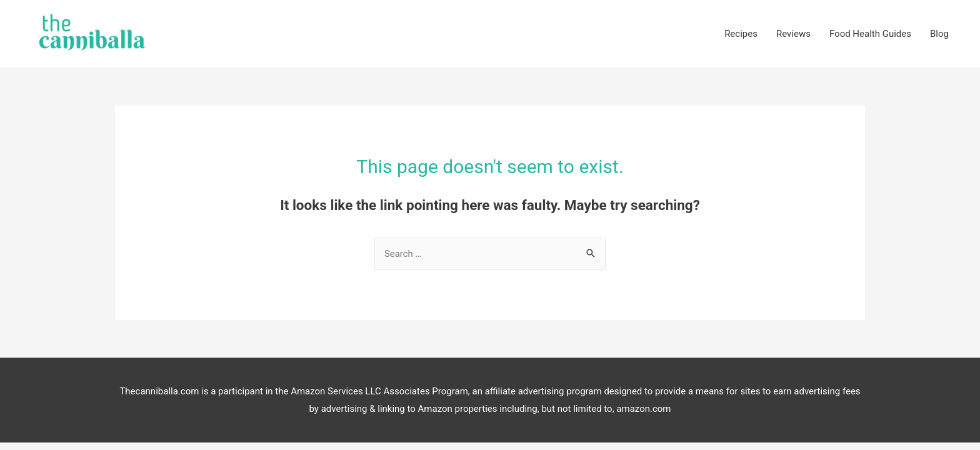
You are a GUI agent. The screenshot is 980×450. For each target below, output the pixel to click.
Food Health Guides (870, 31)
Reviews (793, 31)
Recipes (741, 31)
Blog (939, 31)
